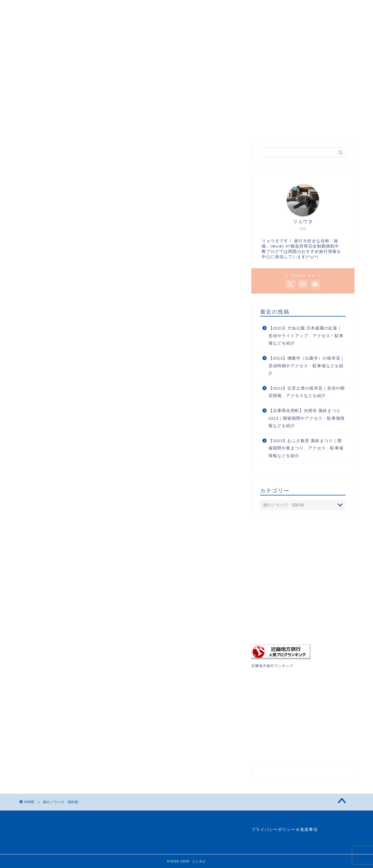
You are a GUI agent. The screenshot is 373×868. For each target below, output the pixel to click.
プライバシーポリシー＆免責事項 (284, 830)
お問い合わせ (311, 35)
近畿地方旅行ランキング (272, 666)
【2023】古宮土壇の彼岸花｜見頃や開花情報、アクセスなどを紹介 (307, 392)
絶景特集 (96, 35)
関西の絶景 (60, 35)
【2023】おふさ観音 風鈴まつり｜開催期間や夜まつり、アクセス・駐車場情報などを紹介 (306, 448)
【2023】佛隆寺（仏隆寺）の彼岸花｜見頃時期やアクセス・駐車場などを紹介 (307, 366)
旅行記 (127, 35)
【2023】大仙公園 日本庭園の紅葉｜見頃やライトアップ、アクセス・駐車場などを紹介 (306, 336)
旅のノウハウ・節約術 (172, 35)
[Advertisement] (303, 91)
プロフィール (268, 35)
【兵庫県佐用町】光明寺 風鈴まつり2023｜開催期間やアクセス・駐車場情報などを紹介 (307, 418)
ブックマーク (225, 35)
